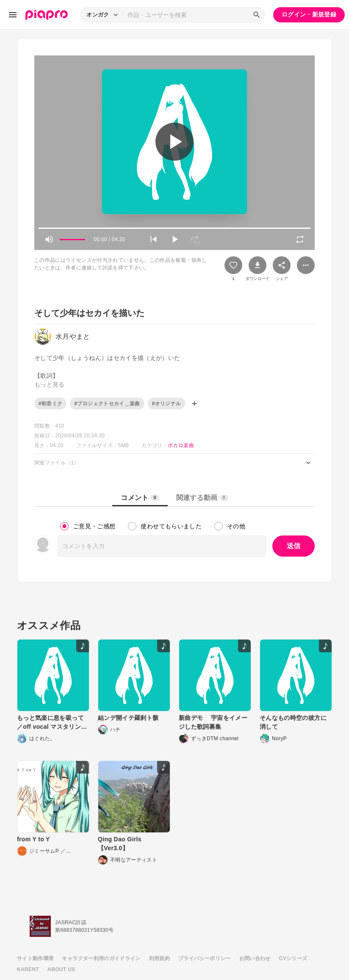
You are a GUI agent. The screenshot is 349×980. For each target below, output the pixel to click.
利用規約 (159, 958)
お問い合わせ (255, 958)
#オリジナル (167, 404)
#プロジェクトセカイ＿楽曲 (107, 404)
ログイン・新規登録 (309, 14)
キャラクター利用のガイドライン (101, 958)
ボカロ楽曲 (181, 445)
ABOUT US (61, 969)
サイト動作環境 (35, 958)
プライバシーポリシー (205, 958)
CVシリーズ (293, 958)
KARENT (28, 969)
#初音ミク (50, 404)
